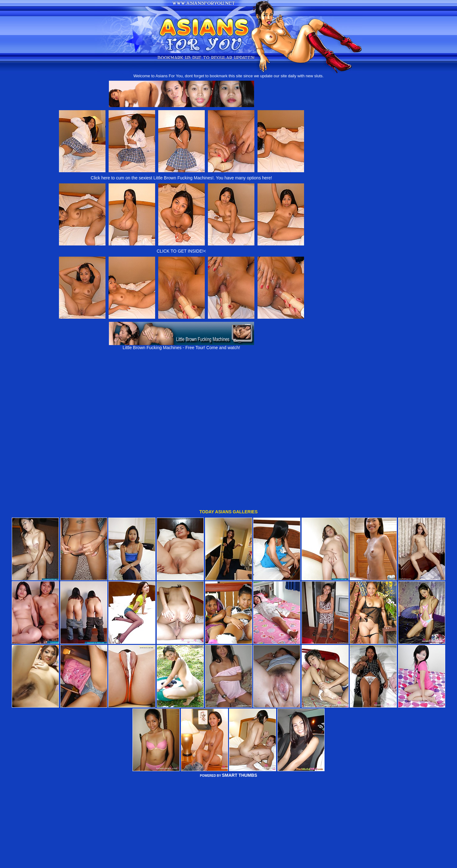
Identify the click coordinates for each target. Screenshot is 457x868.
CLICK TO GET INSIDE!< (181, 251)
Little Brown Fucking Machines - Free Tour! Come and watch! (181, 346)
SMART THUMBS (240, 746)
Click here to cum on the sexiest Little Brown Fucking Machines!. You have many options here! (181, 178)
